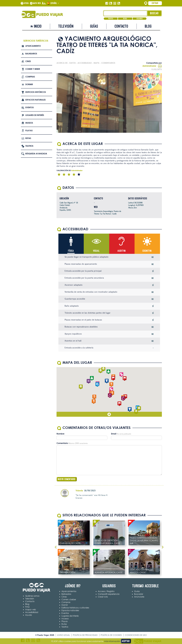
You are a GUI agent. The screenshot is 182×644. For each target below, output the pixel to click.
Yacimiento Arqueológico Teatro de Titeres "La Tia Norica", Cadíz (107, 212)
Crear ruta (103, 597)
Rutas (125, 19)
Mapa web (37, 3)
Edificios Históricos (36, 92)
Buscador (139, 594)
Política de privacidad (85, 635)
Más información (112, 641)
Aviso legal (63, 635)
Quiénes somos (32, 596)
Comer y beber (33, 69)
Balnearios (31, 54)
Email (114, 434)
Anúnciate (139, 597)
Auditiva (122, 251)
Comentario (62, 443)
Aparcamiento (33, 46)
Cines (28, 61)
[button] (111, 390)
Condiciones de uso (136, 635)
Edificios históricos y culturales (75, 608)
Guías (94, 26)
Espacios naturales (35, 100)
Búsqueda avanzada (36, 154)
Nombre (60, 434)
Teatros (29, 146)
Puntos (111, 19)
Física (71, 251)
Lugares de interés (35, 115)
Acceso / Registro (106, 591)
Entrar (155, 3)
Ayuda (26, 3)
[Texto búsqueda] (125, 13)
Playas (29, 131)
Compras (30, 77)
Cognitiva (147, 251)
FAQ (27, 607)
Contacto (121, 26)
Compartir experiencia (109, 594)
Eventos (30, 107)
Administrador (152, 66)
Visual (96, 251)
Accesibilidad (32, 612)
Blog (148, 26)
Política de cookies (111, 635)
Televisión (66, 26)
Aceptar (126, 641)
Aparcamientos (69, 591)
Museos (29, 123)
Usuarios (140, 19)
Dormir (29, 84)
